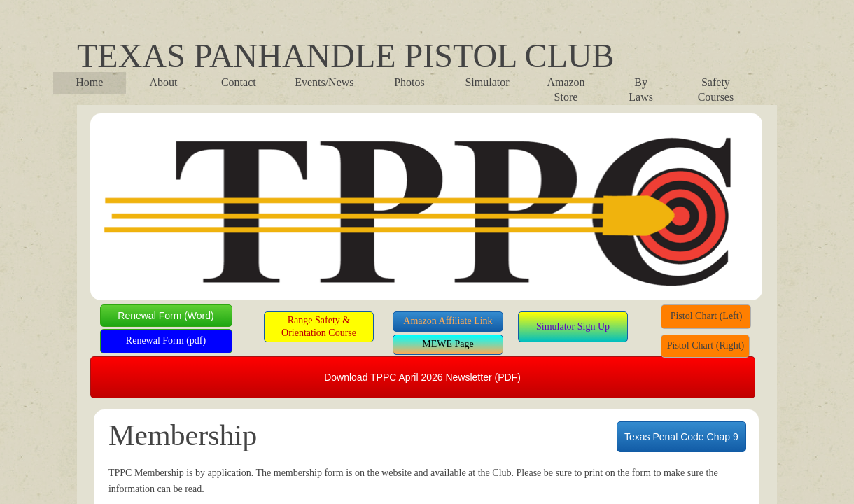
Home (89, 82)
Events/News (324, 82)
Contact (239, 82)
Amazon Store (566, 90)
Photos (409, 82)
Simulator (487, 82)
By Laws (641, 90)
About (164, 82)
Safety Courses (716, 90)
